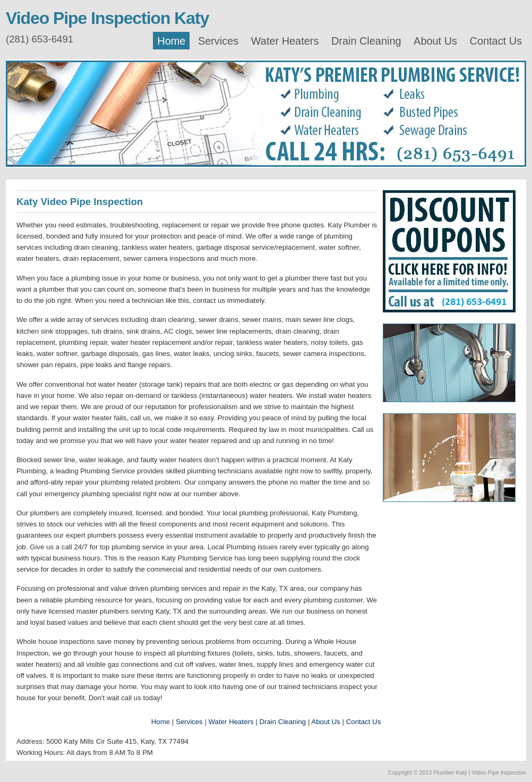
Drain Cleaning (366, 41)
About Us (435, 41)
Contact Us (496, 41)
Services (218, 41)
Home (171, 41)
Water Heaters (285, 41)
